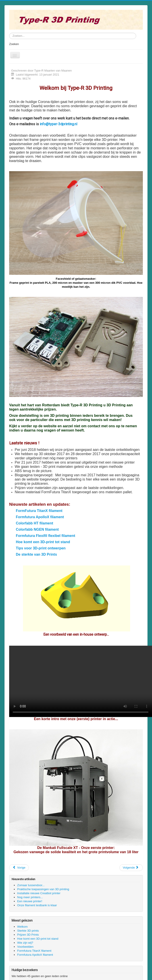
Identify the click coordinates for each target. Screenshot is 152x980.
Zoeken (14, 44)
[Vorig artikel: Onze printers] (19, 868)
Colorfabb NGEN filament (37, 529)
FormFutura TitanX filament (39, 511)
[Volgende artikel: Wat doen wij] (131, 868)
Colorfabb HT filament (34, 523)
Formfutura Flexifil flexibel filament (46, 536)
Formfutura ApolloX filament (40, 517)
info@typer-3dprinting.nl (58, 124)
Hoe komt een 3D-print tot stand (43, 542)
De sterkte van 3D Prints (36, 554)
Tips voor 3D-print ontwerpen (41, 548)
